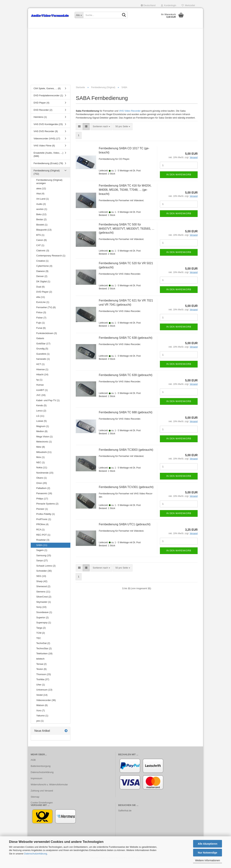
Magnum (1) (43, 432)
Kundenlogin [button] (169, 5)
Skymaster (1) (44, 608)
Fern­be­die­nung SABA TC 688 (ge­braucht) (126, 418)
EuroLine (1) (43, 308)
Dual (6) (40, 292)
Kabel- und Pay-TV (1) (48, 406)
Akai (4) (40, 199)
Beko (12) (41, 220)
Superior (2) (43, 623)
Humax (40, 390)
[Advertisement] (115, 61)
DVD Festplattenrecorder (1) (48, 101)
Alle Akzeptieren (208, 844)
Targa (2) (41, 633)
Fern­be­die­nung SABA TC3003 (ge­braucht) (126, 455)
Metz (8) (41, 452)
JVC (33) (41, 401)
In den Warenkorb (179, 180)
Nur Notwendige (207, 853)
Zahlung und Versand (42, 796)
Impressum (36, 784)
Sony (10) (41, 613)
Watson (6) (42, 711)
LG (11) (40, 422)
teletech (40, 664)
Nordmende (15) (45, 478)
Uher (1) (41, 690)
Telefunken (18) (44, 659)
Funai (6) (41, 334)
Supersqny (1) (44, 628)
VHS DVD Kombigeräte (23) (48, 130)
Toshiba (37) (43, 685)
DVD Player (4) (41, 108)
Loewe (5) (42, 427)
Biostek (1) (42, 230)
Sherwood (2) (43, 592)
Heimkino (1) (40, 123)
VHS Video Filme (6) (44, 151)
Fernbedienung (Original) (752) (47, 178)
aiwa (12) (41, 194)
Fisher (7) (41, 323)
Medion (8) (42, 437)
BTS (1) (40, 241)
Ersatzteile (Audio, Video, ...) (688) (48, 160)
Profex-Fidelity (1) (46, 520)
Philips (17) (42, 504)
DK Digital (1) (43, 287)
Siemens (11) (43, 597)
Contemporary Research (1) (51, 261)
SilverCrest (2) (44, 602)
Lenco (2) (41, 416)
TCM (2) (41, 638)
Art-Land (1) (43, 204)
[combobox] (101, 132)
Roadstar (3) (43, 545)
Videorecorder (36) (46, 706)
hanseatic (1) (43, 365)
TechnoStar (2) (44, 654)
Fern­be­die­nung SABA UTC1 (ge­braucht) (125, 530)
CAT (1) (40, 251)
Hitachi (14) (42, 380)
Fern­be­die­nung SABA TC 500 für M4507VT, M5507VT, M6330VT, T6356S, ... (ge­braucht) (127, 234)
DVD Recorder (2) (43, 116)
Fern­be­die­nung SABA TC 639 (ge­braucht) (126, 381)
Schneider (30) (44, 577)
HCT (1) (40, 370)
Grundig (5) (42, 354)
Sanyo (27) (42, 566)
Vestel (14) (42, 701)
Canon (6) (42, 246)
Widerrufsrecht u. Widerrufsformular (49, 790)
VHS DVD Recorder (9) (46, 137)
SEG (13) (41, 582)
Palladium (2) (43, 494)
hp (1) (39, 385)
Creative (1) (42, 266)
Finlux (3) (41, 318)
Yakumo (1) (42, 721)
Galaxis (40, 344)
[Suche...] (79, 15)
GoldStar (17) (43, 349)
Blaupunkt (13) (44, 236)
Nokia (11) (42, 473)
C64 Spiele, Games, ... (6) (47, 94)
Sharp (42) (42, 587)
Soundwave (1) (44, 618)
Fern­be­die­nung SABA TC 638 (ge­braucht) (126, 343)
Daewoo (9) (42, 277)
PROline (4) (42, 530)
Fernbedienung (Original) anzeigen (49, 187)
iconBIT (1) (42, 396)
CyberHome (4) (44, 272)
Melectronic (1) (44, 447)
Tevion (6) (41, 675)
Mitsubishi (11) (44, 458)
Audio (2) (41, 210)
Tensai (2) (41, 670)
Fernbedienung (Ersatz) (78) (48, 169)
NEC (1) (41, 468)
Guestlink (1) (43, 359)
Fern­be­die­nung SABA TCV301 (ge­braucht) (126, 493)
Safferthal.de (125, 816)
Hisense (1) (42, 375)
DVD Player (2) (44, 297)
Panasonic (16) (44, 499)
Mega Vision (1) (44, 442)
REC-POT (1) (43, 540)
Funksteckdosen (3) (47, 339)
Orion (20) (42, 489)
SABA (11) (42, 551)
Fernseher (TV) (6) (46, 313)
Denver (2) (42, 282)
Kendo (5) (41, 411)
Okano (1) (42, 484)
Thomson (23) (44, 680)
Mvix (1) (40, 463)
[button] (148, 5)
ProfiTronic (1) (44, 525)
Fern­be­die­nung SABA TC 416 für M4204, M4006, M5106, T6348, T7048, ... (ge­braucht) (125, 196)
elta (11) (41, 303)
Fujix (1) (41, 329)
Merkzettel (188, 5)
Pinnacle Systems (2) (47, 509)
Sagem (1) (42, 556)
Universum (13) (44, 695)
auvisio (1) (42, 215)
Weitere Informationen (207, 860)
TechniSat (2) (43, 649)
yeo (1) (40, 726)
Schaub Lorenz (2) (46, 571)
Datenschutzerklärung (36, 854)
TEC (39, 644)
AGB (33, 766)
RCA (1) (40, 535)
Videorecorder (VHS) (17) (47, 144)
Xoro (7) (41, 716)
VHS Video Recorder (130, 117)
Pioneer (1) (42, 515)
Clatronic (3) (43, 256)
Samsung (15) (44, 561)
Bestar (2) (41, 225)
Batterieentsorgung (41, 772)
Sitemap (35, 802)
